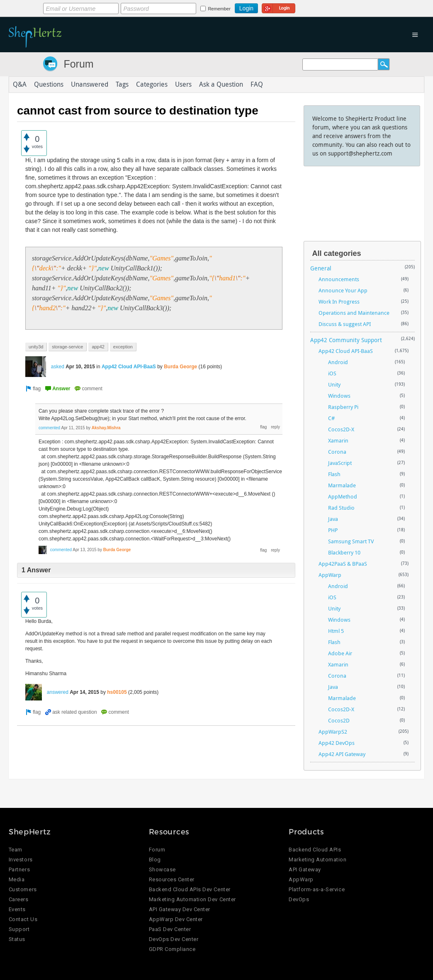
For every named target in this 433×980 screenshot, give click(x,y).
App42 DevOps (337, 743)
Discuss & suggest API (345, 324)
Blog (155, 860)
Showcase (162, 869)
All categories (337, 253)
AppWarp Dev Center (176, 919)
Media (17, 879)
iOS (332, 373)
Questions (49, 85)
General (321, 268)
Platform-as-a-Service (317, 889)
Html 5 (336, 631)
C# (331, 418)
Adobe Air (340, 653)
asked (58, 367)
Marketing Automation (317, 860)
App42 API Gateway (342, 754)
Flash (334, 474)
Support (19, 929)
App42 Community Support (346, 340)
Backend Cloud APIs (315, 850)
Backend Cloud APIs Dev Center (190, 889)
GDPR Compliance (172, 949)
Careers (19, 899)
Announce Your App (343, 290)
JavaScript (340, 463)
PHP (333, 530)
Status (17, 939)
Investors (21, 860)
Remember (219, 9)
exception (123, 347)
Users (183, 85)
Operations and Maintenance (354, 313)
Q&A (20, 85)
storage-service (67, 347)
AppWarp (330, 575)
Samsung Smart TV (351, 541)
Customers (23, 889)
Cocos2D (339, 720)
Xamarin (338, 440)
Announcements (339, 279)
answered (58, 692)
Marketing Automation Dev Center (192, 899)
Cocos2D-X (341, 429)
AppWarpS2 (333, 732)
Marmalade (342, 485)
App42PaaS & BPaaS (343, 564)
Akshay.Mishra (106, 428)
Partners (19, 869)
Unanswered (90, 85)
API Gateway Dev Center (180, 909)
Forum (78, 64)
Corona (337, 452)
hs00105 (117, 692)
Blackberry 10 (344, 552)
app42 (98, 347)
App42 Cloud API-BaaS (129, 367)
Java (333, 519)
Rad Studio (341, 508)
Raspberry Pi (343, 407)
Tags (122, 85)
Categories (152, 85)
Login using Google (279, 7)
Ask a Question (221, 85)
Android (338, 362)
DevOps (299, 899)
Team (16, 850)
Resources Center (172, 879)
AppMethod (343, 496)
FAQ (257, 85)
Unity (334, 384)
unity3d (36, 347)
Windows (339, 396)
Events (17, 909)
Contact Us (23, 919)
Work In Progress (339, 302)
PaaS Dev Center (170, 929)
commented (49, 428)
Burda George (180, 367)
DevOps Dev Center (174, 939)
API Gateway (305, 869)
